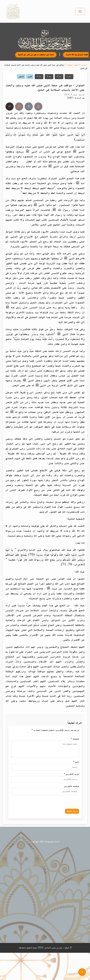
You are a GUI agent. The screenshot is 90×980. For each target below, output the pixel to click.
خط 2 (59, 77)
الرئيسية (84, 65)
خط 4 (39, 77)
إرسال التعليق (72, 811)
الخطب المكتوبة (72, 65)
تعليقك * (75, 739)
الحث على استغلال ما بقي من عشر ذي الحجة (39, 55)
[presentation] (52, 801)
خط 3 (49, 77)
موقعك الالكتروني (72, 786)
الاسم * (76, 762)
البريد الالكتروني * (71, 774)
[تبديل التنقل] (80, 11)
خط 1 (69, 77)
